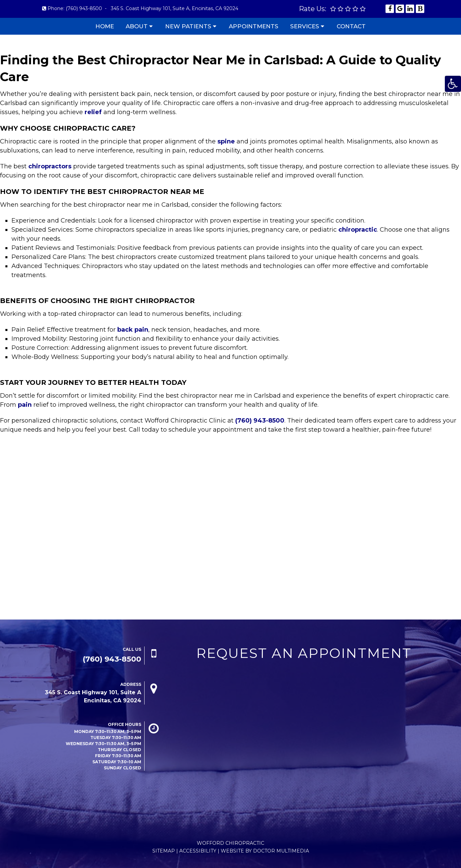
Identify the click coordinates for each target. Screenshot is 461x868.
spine (226, 141)
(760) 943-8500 (84, 8)
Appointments (254, 26)
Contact (351, 26)
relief (93, 112)
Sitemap (164, 851)
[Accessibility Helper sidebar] (453, 84)
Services (305, 26)
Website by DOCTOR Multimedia (265, 851)
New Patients (188, 26)
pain (25, 405)
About (137, 26)
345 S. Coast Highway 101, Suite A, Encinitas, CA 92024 (175, 8)
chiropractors (50, 166)
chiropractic (358, 230)
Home (105, 26)
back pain (133, 330)
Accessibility (198, 851)
